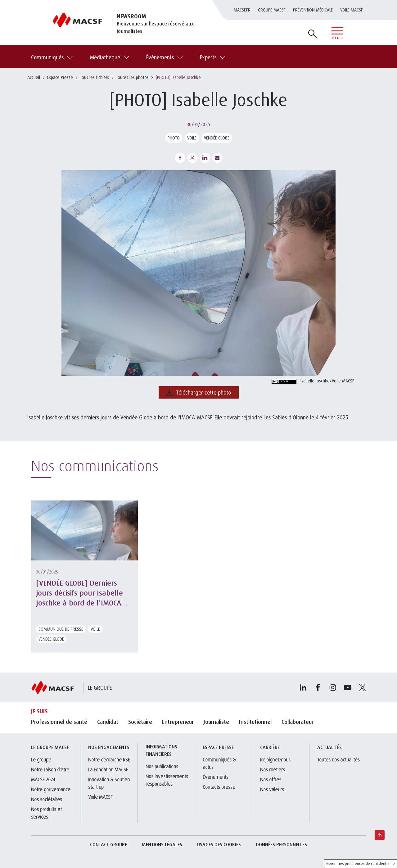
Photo (174, 138)
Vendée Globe (217, 138)
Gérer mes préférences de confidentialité (361, 863)
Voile (192, 138)
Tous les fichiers (95, 77)
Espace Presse (60, 77)
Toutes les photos (132, 77)
